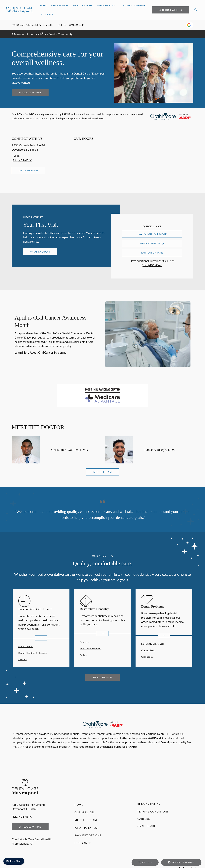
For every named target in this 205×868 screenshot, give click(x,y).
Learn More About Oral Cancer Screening (40, 352)
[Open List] (41, 638)
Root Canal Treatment (91, 648)
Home (43, 5)
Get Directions (28, 170)
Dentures (84, 642)
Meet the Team (83, 5)
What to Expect (107, 5)
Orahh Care (147, 826)
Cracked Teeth (148, 650)
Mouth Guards (26, 646)
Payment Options (134, 5)
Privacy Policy (149, 804)
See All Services (102, 677)
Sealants (22, 659)
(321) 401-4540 (76, 25)
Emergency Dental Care (153, 644)
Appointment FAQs (152, 243)
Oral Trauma (147, 657)
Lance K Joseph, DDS (160, 450)
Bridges (83, 655)
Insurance (47, 14)
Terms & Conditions (153, 812)
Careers (144, 819)
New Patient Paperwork (152, 234)
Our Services (60, 5)
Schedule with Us (171, 10)
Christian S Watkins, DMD (70, 450)
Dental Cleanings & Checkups (33, 653)
